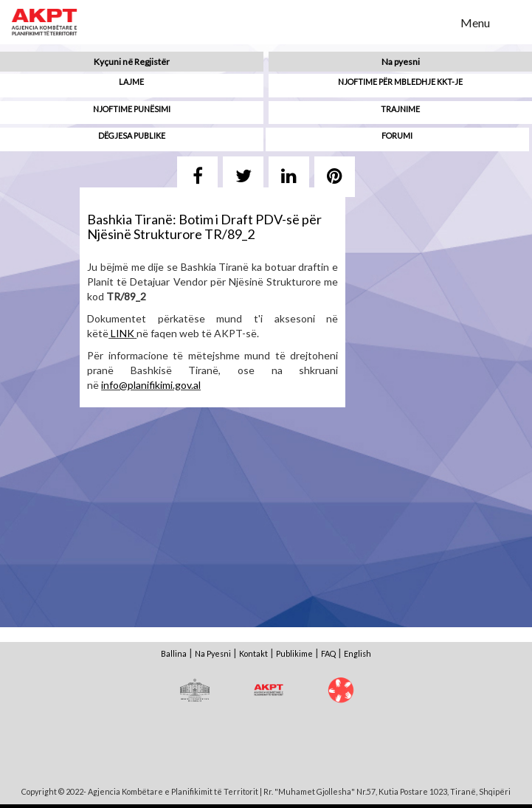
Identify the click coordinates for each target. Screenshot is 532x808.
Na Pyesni (213, 653)
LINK (122, 333)
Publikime (294, 653)
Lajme (131, 82)
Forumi (397, 135)
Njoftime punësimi (132, 109)
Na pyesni (401, 62)
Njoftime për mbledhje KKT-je (400, 82)
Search (440, 21)
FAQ (328, 653)
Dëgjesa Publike (132, 135)
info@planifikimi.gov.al (151, 385)
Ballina (174, 653)
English (357, 653)
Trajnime (400, 109)
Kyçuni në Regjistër (132, 62)
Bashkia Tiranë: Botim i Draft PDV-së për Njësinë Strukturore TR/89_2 (204, 227)
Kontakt (253, 653)
